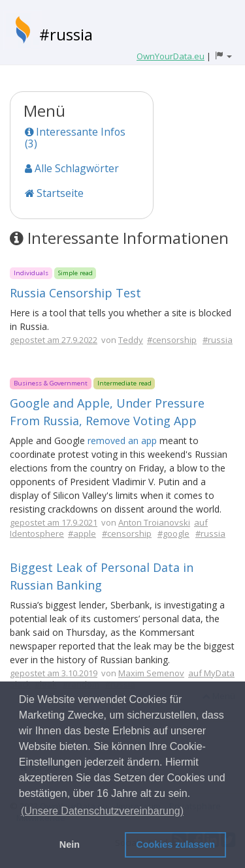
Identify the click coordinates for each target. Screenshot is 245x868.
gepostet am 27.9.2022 (54, 340)
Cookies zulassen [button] (175, 845)
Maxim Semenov (151, 673)
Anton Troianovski (154, 522)
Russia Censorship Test (75, 293)
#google (173, 533)
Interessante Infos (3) (75, 138)
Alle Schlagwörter (72, 168)
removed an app (122, 441)
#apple (82, 533)
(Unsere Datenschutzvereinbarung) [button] (102, 811)
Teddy (131, 340)
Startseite (54, 193)
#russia (66, 34)
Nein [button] (70, 845)
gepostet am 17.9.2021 (54, 522)
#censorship (172, 340)
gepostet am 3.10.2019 (54, 673)
